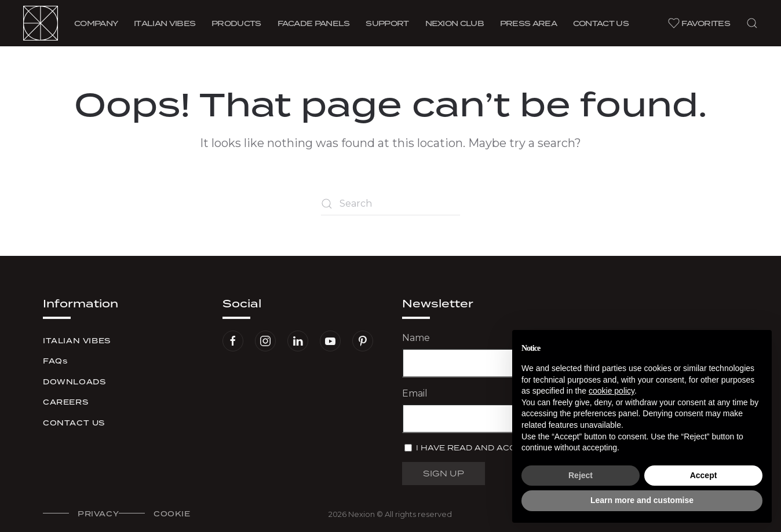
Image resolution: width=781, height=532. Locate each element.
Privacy (98, 514)
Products (236, 23)
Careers (65, 402)
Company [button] (96, 23)
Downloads (74, 382)
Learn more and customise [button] (642, 500)
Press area (528, 23)
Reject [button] (581, 475)
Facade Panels (314, 23)
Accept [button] (704, 475)
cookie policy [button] (612, 391)
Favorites (699, 23)
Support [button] (387, 23)
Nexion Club (455, 23)
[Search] (391, 204)
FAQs (55, 361)
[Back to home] (41, 23)
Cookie (172, 514)
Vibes (165, 23)
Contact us (601, 23)
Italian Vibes (77, 341)
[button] (752, 23)
